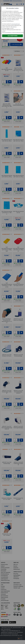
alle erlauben (9, 20)
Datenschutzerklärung (7, 33)
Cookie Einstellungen (15, 24)
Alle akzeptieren (12, 36)
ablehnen (15, 27)
